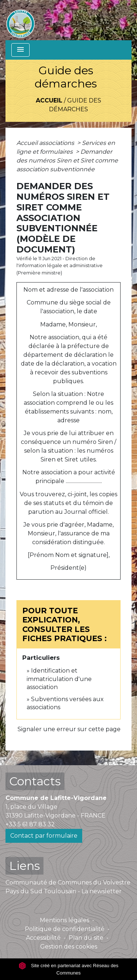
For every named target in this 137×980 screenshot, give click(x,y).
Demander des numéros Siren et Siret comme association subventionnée (67, 160)
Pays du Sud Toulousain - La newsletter (64, 891)
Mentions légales (64, 920)
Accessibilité (43, 938)
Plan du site (86, 938)
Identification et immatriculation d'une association (59, 679)
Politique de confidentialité (65, 929)
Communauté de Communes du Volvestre (68, 882)
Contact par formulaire (44, 836)
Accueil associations (46, 143)
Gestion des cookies (69, 947)
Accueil (49, 100)
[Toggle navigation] (20, 50)
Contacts (35, 781)
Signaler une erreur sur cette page (69, 729)
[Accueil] (20, 20)
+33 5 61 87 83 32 (30, 824)
